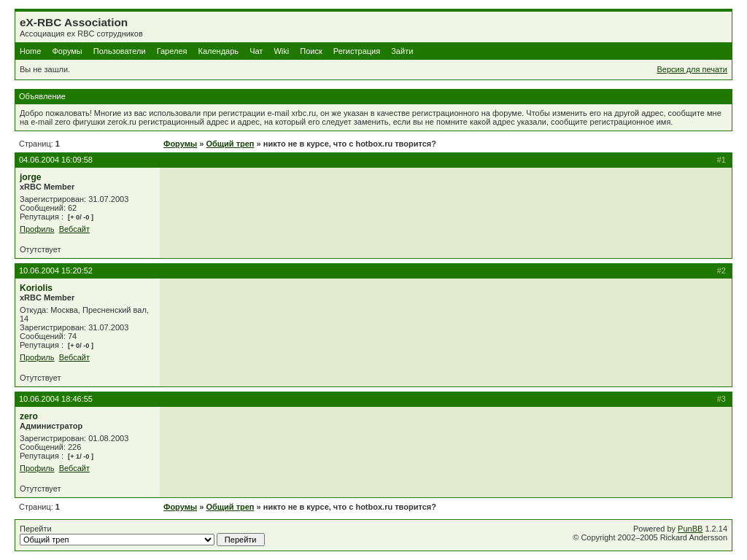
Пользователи (120, 51)
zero (29, 416)
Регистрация (357, 51)
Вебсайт (74, 229)
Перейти (142, 535)
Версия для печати (692, 69)
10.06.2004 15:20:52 (56, 271)
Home (30, 51)
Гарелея (172, 51)
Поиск (311, 51)
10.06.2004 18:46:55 (56, 399)
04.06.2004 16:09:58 (56, 160)
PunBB (690, 529)
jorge (31, 177)
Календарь (219, 51)
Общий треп (230, 144)
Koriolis (36, 288)
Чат (256, 51)
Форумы (67, 51)
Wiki (281, 51)
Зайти (402, 51)
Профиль (37, 229)
